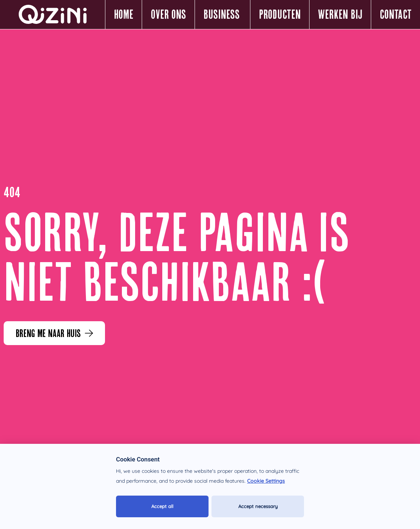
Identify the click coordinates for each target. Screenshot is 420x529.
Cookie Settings (266, 481)
